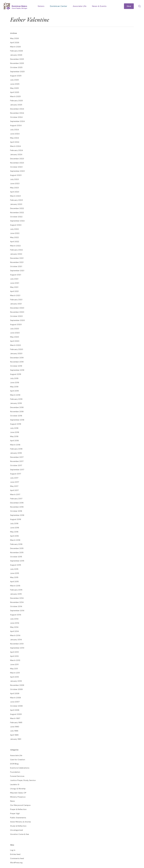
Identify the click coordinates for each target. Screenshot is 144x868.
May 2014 (14, 627)
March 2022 (15, 246)
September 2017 (17, 470)
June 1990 (15, 727)
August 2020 (16, 324)
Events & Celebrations (20, 768)
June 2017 (15, 482)
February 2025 (16, 101)
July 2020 (15, 329)
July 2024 (15, 130)
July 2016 (14, 523)
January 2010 (16, 681)
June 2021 (15, 283)
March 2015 (15, 586)
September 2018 (17, 420)
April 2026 (15, 43)
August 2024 (16, 125)
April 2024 (15, 142)
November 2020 (17, 312)
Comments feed (17, 858)
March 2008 (15, 698)
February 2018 (16, 449)
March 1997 (15, 718)
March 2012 (15, 660)
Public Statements (18, 818)
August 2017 (16, 474)
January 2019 (16, 403)
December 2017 (17, 457)
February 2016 (16, 544)
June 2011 (14, 664)
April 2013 (14, 652)
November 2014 (17, 602)
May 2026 (14, 38)
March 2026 (15, 47)
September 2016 (17, 515)
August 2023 (16, 175)
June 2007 (15, 702)
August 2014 (16, 615)
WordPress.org (16, 863)
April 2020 (15, 341)
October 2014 (16, 606)
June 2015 (15, 573)
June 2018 (15, 432)
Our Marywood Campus (20, 805)
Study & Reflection (18, 826)
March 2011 (15, 673)
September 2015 (17, 561)
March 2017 (15, 494)
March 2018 (15, 445)
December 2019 (17, 358)
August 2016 (16, 519)
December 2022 (17, 208)
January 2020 (16, 353)
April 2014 (14, 631)
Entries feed (15, 854)
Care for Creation (18, 760)
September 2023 (17, 171)
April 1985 (14, 735)
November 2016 (17, 507)
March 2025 (15, 96)
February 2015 (16, 590)
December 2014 (17, 598)
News (12, 801)
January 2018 (16, 453)
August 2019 (16, 374)
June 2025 (15, 84)
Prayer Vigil (15, 813)
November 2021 (17, 262)
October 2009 (16, 689)
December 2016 (17, 503)
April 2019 (14, 391)
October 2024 (16, 117)
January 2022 (16, 254)
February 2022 (16, 250)
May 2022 (14, 237)
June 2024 (15, 134)
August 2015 (16, 565)
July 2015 (14, 569)
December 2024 (17, 109)
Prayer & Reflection (18, 809)
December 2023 (17, 159)
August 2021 (16, 275)
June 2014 (15, 623)
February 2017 (16, 499)
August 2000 (16, 714)
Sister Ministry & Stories (20, 822)
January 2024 (16, 154)
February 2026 (16, 51)
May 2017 (14, 486)
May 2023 (14, 188)
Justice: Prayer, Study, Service (23, 780)
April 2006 (15, 710)
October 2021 (16, 266)
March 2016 (15, 540)
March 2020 (15, 345)
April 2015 (14, 582)
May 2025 (14, 88)
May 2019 (14, 387)
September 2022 (17, 221)
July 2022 (14, 229)
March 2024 (15, 146)
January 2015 (16, 594)
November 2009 (17, 685)
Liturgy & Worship (18, 789)
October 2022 (16, 217)
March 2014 (15, 635)
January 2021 (16, 304)
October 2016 (16, 511)
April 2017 (14, 490)
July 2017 (14, 478)
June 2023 (15, 183)
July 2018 (14, 428)
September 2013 (17, 648)
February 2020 (17, 349)
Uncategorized (16, 830)
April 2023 (15, 192)
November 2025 (17, 63)
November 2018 (17, 412)
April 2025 (15, 92)
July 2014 (14, 619)
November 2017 (17, 461)
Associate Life (16, 755)
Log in (13, 850)
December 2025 (17, 59)
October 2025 (16, 67)
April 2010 (14, 677)
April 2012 (14, 656)
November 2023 (17, 163)
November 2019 (17, 362)
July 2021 (14, 279)
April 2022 (15, 242)
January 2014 (16, 640)
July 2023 (14, 179)
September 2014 (17, 611)
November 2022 (17, 213)
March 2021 (15, 295)
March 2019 (15, 395)
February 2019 (16, 399)
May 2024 (15, 138)
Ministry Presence (18, 797)
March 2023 (15, 196)
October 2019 (16, 366)
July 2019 (14, 378)
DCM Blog (14, 764)
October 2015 (16, 557)
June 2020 (15, 333)
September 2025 (17, 72)
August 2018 (16, 424)
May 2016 (14, 532)
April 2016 (14, 536)
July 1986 (14, 731)
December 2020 (17, 308)
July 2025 (14, 80)
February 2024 (17, 150)
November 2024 (17, 113)
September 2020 (17, 320)
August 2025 (16, 76)
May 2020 (15, 337)
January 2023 (16, 204)
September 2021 (17, 271)
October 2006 (16, 706)
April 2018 (14, 441)
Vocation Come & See (20, 834)
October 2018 (16, 416)
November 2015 (17, 553)
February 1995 (16, 722)
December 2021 (17, 258)
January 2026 (16, 55)
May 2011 (14, 669)
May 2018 (14, 436)
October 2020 (16, 316)
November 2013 (17, 644)
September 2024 (17, 121)
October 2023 (16, 167)
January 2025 (16, 105)
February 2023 (16, 200)
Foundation (15, 772)
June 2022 (15, 233)
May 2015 (14, 577)
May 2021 (14, 287)
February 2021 (16, 300)
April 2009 (15, 693)
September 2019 (17, 370)
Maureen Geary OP (18, 793)
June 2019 (15, 383)
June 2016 (15, 528)
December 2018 (17, 407)
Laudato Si (15, 784)
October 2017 (16, 465)
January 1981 (16, 739)
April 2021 (14, 291)
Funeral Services (17, 776)
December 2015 (17, 548)
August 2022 (16, 225)
